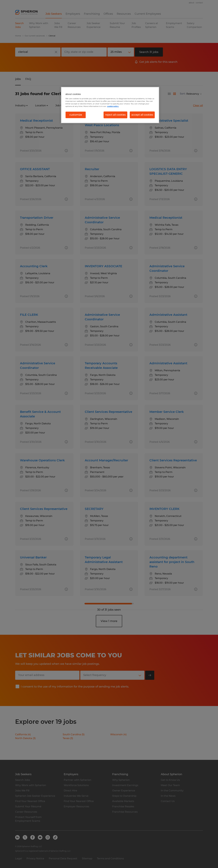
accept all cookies (142, 115)
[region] (110, 105)
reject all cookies (115, 115)
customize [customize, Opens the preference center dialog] (76, 115)
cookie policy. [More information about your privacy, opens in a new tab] (113, 106)
